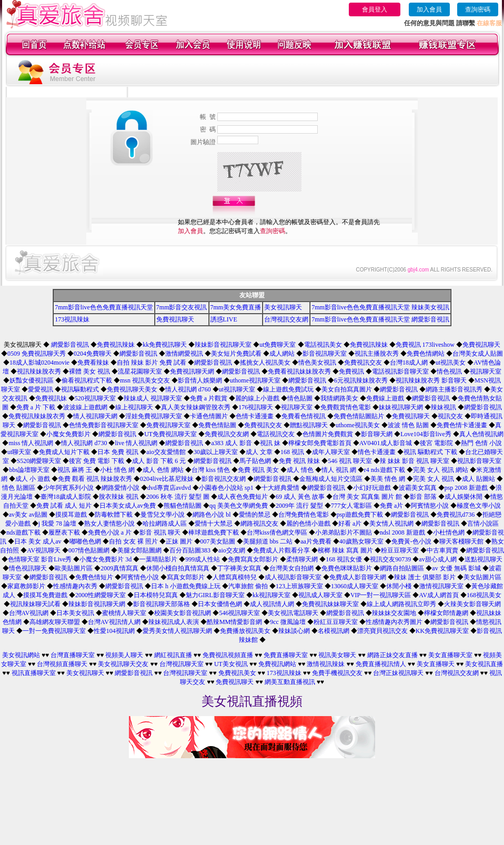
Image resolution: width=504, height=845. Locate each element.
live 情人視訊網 (136, 443)
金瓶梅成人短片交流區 (331, 479)
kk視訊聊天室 (271, 595)
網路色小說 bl (211, 515)
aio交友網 (232, 550)
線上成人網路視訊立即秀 (401, 604)
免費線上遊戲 (385, 398)
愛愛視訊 (41, 389)
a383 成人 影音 (231, 443)
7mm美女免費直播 (236, 307)
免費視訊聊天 (175, 319)
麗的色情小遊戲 (308, 524)
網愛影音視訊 (70, 345)
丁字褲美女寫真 (239, 568)
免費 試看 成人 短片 (64, 506)
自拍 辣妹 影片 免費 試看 (152, 363)
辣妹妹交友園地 (394, 613)
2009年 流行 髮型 (299, 506)
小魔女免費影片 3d (105, 559)
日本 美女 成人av (38, 541)
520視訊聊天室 (95, 398)
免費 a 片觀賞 (209, 398)
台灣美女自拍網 (291, 568)
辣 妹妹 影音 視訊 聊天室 (415, 461)
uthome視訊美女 (358, 425)
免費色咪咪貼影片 (347, 568)
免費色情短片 (94, 577)
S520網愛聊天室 (39, 461)
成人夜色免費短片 (243, 497)
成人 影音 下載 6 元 (159, 461)
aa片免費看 (316, 541)
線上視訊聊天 (134, 407)
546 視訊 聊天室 (350, 461)
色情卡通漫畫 (255, 416)
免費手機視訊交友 (337, 673)
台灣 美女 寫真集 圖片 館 (367, 497)
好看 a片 (350, 524)
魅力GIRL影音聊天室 (215, 595)
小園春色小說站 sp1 (226, 488)
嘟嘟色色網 (85, 541)
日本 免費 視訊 (118, 452)
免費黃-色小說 (411, 541)
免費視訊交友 (363, 363)
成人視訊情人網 (272, 604)
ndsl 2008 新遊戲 (402, 532)
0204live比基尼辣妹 (167, 479)
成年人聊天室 (331, 452)
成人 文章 (259, 452)
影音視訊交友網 (224, 479)
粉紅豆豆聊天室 (336, 622)
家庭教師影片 (26, 586)
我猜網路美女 (339, 398)
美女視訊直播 (484, 664)
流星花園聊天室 (140, 371)
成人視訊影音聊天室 (293, 577)
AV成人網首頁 (439, 595)
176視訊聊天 (256, 407)
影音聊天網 (377, 434)
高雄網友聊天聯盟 (55, 622)
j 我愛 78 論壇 (57, 524)
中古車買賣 (442, 550)
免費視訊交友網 (227, 434)
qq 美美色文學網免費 (239, 506)
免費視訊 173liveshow (425, 345)
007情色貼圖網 (89, 550)
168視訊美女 (484, 595)
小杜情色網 (449, 532)
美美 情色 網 (388, 479)
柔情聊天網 (302, 559)
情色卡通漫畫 (377, 452)
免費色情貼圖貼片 (359, 416)
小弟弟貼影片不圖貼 (344, 532)
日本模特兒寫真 (156, 595)
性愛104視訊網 (114, 631)
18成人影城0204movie (39, 363)
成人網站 (282, 354)
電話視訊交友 (276, 434)
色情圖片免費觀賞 (328, 434)
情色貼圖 (300, 398)
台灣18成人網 (409, 363)
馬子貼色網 (255, 461)
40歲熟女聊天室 (361, 541)
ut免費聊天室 (278, 345)
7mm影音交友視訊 (182, 307)
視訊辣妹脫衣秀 (39, 371)
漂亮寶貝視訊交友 (382, 631)
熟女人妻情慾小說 (109, 524)
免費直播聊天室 (286, 655)
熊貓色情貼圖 (183, 506)
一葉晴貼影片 (158, 559)
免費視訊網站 (277, 664)
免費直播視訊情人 (381, 664)
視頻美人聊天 (124, 655)
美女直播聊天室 (450, 655)
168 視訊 (292, 452)
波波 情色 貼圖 (408, 425)
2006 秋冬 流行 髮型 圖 (178, 497)
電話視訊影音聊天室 (400, 371)
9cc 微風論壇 (288, 622)
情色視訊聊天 (28, 568)
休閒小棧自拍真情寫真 (178, 568)
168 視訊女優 (344, 559)
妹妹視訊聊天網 (401, 407)
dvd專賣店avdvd (169, 488)
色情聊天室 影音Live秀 (40, 559)
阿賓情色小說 (140, 577)
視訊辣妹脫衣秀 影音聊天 (431, 380)
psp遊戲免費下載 (360, 515)
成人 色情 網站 (163, 470)
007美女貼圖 (218, 541)
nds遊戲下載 (23, 532)
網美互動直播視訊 (290, 682)
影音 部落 (423, 497)
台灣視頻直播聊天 (62, 664)
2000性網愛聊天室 (100, 595)
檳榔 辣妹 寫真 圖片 (345, 550)
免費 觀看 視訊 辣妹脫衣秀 (95, 479)
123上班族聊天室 (299, 586)
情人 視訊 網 (339, 470)
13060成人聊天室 (355, 586)
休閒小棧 (399, 586)
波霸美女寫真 (418, 488)
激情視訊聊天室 (441, 586)
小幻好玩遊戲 (372, 488)
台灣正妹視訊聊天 (398, 673)
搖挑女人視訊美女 (265, 363)
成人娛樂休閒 (463, 497)
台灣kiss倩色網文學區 (277, 532)
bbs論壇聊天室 (29, 470)
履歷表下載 (64, 532)
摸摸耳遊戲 (71, 515)
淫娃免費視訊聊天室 (154, 416)
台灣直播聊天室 (73, 655)
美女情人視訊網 (391, 524)
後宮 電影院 (436, 443)
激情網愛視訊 (184, 354)
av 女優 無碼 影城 (456, 568)
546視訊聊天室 (239, 613)
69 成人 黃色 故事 (300, 497)
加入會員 (429, 9)
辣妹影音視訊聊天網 (97, 604)
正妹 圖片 (179, 541)
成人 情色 (300, 470)
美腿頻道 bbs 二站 (268, 541)
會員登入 (375, 9)
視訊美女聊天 (337, 655)
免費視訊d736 (456, 515)
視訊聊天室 (486, 371)
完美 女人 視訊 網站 (441, 470)
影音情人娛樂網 (200, 380)
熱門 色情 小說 (481, 443)
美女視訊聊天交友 (123, 664)
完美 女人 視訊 (434, 479)
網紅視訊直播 (173, 655)
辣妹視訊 (443, 407)
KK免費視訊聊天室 (442, 631)
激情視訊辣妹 (326, 664)
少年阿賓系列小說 (68, 488)
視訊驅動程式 (80, 389)
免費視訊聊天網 (192, 371)
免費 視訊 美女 (258, 470)
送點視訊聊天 (483, 559)
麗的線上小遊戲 (257, 398)
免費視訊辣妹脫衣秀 (37, 416)
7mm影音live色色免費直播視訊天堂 (104, 307)
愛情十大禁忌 (214, 524)
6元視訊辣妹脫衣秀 (361, 380)
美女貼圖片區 (482, 577)
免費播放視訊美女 (245, 631)
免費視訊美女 (237, 673)
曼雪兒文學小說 (163, 515)
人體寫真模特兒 (235, 577)
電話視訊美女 (323, 345)
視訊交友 (450, 416)
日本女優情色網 (220, 604)
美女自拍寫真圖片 (347, 389)
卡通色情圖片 (209, 416)
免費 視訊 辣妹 (299, 461)
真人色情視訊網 (481, 434)
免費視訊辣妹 (116, 345)
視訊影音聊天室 (479, 461)
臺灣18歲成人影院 (66, 497)
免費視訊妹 (51, 398)
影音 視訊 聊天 (160, 532)
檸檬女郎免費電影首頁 (320, 443)
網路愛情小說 (120, 488)
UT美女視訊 (231, 664)
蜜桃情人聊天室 (124, 613)
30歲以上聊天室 (216, 452)
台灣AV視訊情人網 (114, 622)
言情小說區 (483, 524)
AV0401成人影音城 (386, 443)
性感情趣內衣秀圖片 (394, 622)
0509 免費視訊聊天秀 (37, 354)
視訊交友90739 (390, 559)
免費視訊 (351, 371)
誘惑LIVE (224, 319)
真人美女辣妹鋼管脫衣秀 (196, 407)
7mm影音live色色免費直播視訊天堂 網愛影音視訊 (380, 319)
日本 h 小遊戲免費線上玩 (186, 586)
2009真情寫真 (119, 568)
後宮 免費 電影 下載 (97, 461)
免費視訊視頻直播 (228, 655)
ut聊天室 (19, 452)
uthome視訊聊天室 (255, 380)
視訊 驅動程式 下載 (430, 452)
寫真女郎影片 (186, 577)
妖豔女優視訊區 (32, 380)
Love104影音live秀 (426, 434)
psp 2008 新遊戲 (466, 488)
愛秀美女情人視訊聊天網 (177, 631)
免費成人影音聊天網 (358, 577)
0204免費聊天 (93, 354)
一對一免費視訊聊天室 (54, 631)
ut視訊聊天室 (237, 389)
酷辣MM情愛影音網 (234, 622)
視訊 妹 (270, 443)
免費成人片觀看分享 (281, 550)
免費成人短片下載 (64, 452)
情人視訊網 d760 (188, 389)
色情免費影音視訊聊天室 (104, 425)
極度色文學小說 (479, 506)
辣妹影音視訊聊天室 (223, 345)
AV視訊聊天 (44, 550)
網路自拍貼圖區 (402, 568)
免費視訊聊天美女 (132, 389)
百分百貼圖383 (190, 550)
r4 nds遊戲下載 (385, 470)
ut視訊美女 (451, 363)
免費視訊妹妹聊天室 (330, 604)
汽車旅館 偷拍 (248, 586)
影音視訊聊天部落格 (162, 604)
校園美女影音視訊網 (183, 613)
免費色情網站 (426, 354)
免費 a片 (391, 506)
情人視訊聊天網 (95, 416)
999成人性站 (203, 559)
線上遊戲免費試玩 (288, 389)
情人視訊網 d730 (84, 443)
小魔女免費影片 (68, 434)
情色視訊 (449, 371)
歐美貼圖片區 (74, 568)
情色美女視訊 (317, 363)
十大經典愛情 (280, 488)
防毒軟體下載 (114, 515)
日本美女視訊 (75, 613)
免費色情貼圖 (217, 425)
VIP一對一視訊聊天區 (381, 595)
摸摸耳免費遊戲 (45, 595)
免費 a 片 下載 (36, 407)
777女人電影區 (351, 506)
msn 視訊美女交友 (145, 380)
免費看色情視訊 (304, 416)
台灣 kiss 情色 (211, 470)
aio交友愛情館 (166, 452)
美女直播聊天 (436, 664)
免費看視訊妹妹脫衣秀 (299, 371)
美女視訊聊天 (283, 307)
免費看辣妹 (93, 363)
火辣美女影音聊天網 (472, 604)
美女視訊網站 (21, 655)
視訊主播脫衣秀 (377, 354)
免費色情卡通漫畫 (462, 425)
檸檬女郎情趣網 (446, 613)
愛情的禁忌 (255, 515)
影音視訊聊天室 (325, 354)
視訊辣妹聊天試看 (35, 604)
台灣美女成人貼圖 (478, 354)
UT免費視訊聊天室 (170, 434)
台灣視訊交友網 (286, 319)
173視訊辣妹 (72, 319)
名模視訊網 (334, 631)
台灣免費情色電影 (304, 515)
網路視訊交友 (259, 524)
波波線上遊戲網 (85, 407)
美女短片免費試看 (236, 354)
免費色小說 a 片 (110, 532)
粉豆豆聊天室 (400, 550)
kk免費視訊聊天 (165, 345)
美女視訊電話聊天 (293, 613)
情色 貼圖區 (19, 488)
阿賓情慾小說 (430, 506)
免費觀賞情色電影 (346, 407)
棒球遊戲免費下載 (214, 532)
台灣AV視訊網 (29, 613)
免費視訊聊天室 (168, 425)
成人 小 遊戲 (33, 479)
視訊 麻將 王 (75, 470)
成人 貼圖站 (478, 479)
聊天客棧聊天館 (461, 541)
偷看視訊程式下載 (87, 380)
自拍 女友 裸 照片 (133, 541)
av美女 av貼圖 (28, 515)
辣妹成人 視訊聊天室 (153, 398)
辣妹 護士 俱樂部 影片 (425, 577)
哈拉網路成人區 (165, 524)
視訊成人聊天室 (320, 595)
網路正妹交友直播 (392, 655)
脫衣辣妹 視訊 (119, 497)
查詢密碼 (478, 9)
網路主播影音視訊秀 (454, 389)
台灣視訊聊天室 (182, 664)
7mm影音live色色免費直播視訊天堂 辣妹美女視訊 (380, 307)
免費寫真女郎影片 (253, 559)
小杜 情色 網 (117, 470)
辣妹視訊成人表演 (174, 622)
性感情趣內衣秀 (75, 586)
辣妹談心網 (294, 631)
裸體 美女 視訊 (89, 371)
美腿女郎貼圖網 (139, 550)
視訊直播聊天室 (34, 673)
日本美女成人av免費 (128, 506)
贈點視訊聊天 (309, 425)
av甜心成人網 (437, 559)
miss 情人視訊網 (31, 443)
